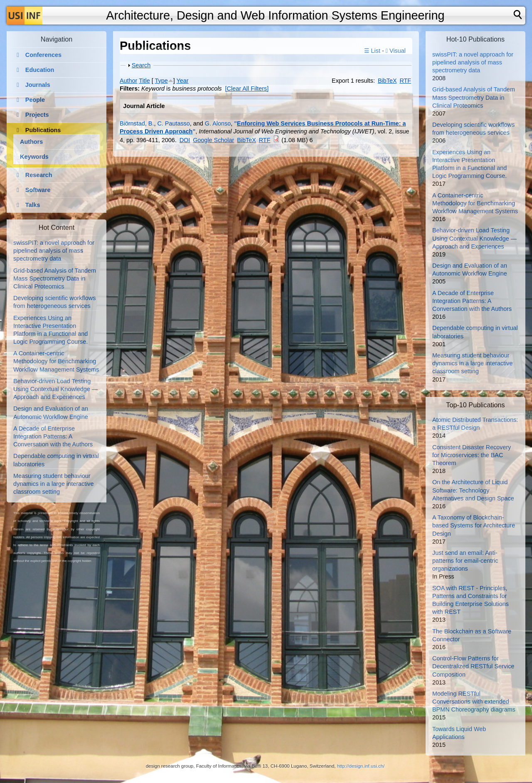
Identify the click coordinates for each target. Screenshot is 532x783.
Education (40, 70)
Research (39, 175)
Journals (38, 85)
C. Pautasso (173, 123)
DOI (185, 140)
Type (161, 81)
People (35, 100)
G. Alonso (218, 123)
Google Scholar (213, 140)
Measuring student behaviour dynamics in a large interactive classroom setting (54, 484)
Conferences (43, 55)
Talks (33, 205)
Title (144, 81)
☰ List (372, 51)
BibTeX (387, 81)
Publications (43, 130)
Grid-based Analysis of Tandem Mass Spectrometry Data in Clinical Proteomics (55, 278)
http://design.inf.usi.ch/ (361, 766)
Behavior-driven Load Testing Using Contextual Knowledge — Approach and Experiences (55, 389)
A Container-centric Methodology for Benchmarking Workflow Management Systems (56, 361)
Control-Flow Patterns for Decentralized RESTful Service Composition (473, 666)
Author (128, 81)
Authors (31, 142)
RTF (405, 81)
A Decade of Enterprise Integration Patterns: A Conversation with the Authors (53, 436)
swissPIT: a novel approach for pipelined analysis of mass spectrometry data (54, 251)
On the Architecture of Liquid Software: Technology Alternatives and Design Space (473, 490)
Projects (37, 115)
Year (183, 81)
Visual (396, 51)
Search (141, 65)
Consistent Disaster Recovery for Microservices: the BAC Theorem (472, 455)
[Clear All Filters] (247, 89)
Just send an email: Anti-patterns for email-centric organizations (465, 561)
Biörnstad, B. (137, 123)
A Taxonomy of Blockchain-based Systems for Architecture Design (474, 525)
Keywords (34, 157)
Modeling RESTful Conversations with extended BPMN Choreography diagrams (474, 702)
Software (38, 190)
